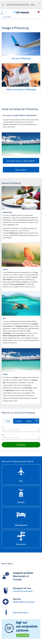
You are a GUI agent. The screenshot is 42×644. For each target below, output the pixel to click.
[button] (39, 4)
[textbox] (21, 429)
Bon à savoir (21, 170)
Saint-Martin (7, 17)
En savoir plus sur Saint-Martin (21, 161)
